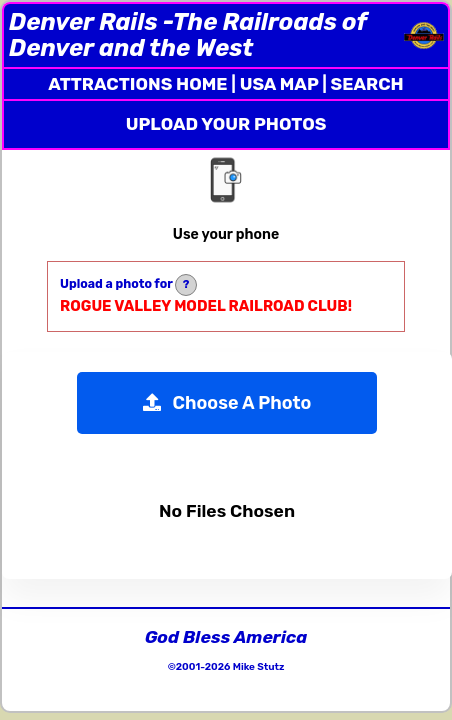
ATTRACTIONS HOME (137, 84)
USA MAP (279, 84)
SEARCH (367, 84)
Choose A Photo (227, 403)
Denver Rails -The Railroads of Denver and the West (188, 35)
